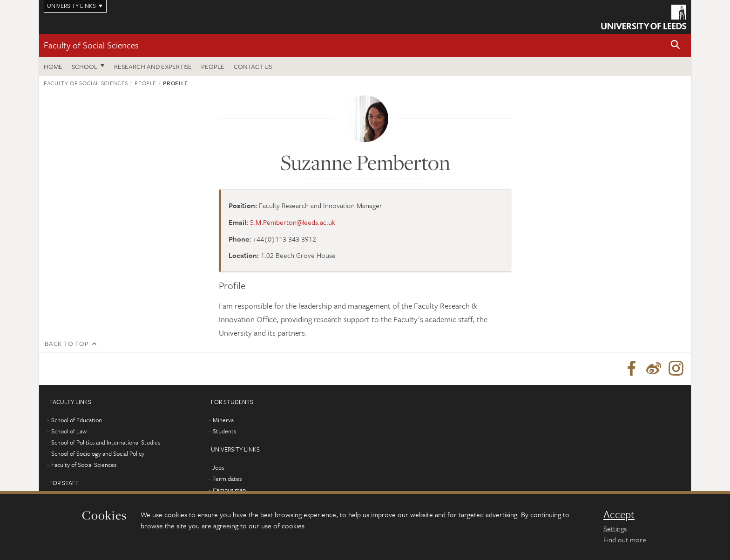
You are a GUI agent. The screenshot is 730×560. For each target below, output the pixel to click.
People (213, 66)
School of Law (69, 431)
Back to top (67, 343)
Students (224, 431)
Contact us (253, 66)
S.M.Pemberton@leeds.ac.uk (293, 222)
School (84, 66)
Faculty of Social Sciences (91, 45)
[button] (676, 45)
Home (53, 66)
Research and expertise (153, 66)
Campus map (229, 490)
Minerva (223, 420)
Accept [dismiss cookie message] (619, 514)
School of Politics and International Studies (106, 442)
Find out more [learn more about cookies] (625, 540)
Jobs (218, 467)
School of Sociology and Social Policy (98, 453)
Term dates (227, 479)
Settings (615, 528)
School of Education (77, 420)
